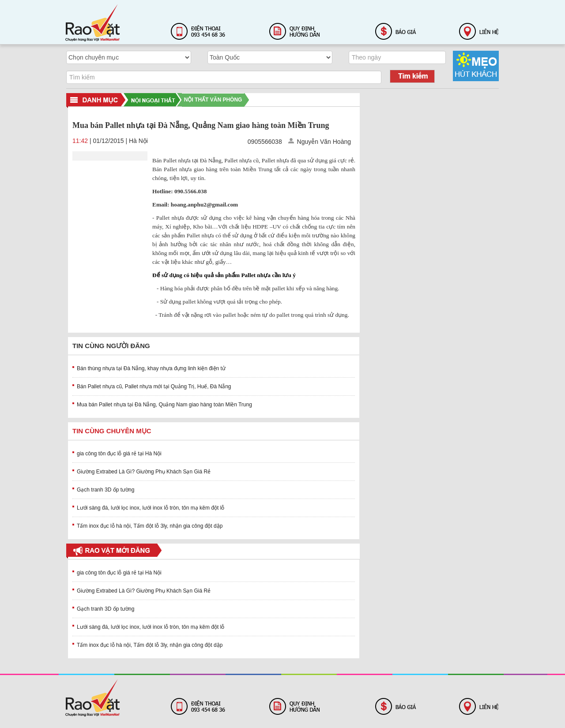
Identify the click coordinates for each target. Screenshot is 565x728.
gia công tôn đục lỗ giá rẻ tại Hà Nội (119, 454)
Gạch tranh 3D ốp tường (105, 490)
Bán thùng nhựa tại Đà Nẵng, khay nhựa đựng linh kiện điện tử (151, 368)
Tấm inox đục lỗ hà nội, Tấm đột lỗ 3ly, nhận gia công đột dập (150, 526)
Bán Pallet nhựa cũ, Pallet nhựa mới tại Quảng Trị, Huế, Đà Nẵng (154, 387)
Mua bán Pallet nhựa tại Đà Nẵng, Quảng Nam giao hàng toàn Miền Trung (164, 405)
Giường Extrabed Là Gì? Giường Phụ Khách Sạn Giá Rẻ (144, 472)
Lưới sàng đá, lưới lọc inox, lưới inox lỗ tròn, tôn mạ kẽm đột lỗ (151, 508)
